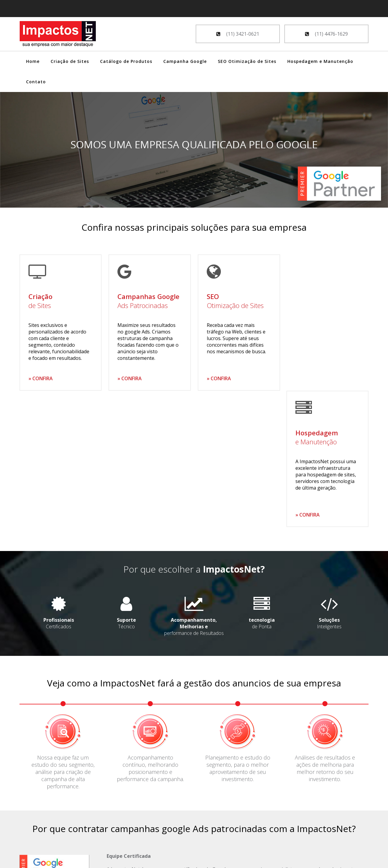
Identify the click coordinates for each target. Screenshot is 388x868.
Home (33, 61)
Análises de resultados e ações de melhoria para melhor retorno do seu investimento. (325, 632)
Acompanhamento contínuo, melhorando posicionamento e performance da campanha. (150, 632)
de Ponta (261, 487)
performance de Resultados (194, 490)
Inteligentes (329, 487)
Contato (36, 82)
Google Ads (32, 818)
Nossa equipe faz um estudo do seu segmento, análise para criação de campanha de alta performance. (63, 635)
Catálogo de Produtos (126, 61)
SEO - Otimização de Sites (48, 827)
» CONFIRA (41, 378)
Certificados (59, 487)
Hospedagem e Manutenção (320, 61)
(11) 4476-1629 (326, 34)
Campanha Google (185, 61)
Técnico (126, 487)
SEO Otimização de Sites (247, 61)
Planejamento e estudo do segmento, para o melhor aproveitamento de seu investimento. (238, 632)
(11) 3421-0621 (238, 34)
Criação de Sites (70, 61)
